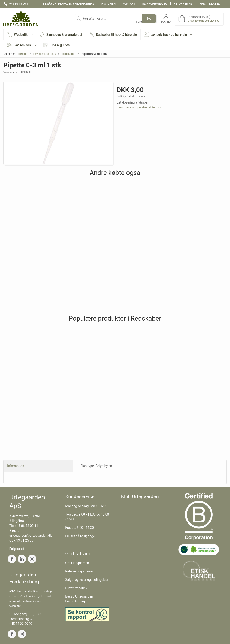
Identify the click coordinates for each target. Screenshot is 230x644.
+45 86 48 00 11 (27, 526)
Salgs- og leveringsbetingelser (87, 580)
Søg (149, 19)
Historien (109, 4)
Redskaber (69, 54)
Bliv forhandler (155, 4)
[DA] (21, 19)
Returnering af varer (79, 571)
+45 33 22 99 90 (21, 624)
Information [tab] (16, 466)
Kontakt (129, 4)
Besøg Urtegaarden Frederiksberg (69, 4)
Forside (23, 54)
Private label (210, 4)
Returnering (183, 4)
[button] (20, 34)
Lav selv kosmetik (45, 54)
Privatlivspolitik (76, 588)
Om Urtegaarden (77, 563)
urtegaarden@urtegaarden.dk (30, 536)
